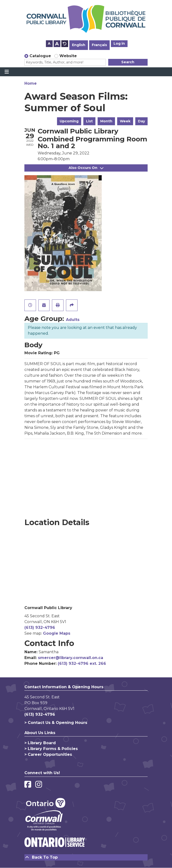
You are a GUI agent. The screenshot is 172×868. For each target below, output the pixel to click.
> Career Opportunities (48, 754)
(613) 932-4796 (40, 628)
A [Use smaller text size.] (49, 43)
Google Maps (57, 633)
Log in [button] (119, 43)
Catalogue (40, 56)
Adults (73, 320)
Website (68, 56)
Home (31, 83)
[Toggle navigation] (7, 72)
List (89, 121)
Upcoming (69, 121)
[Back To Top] (86, 857)
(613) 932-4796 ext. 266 (82, 663)
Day (141, 121)
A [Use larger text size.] (57, 44)
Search (128, 62)
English (79, 45)
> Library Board (40, 743)
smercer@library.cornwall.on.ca (71, 658)
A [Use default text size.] (65, 44)
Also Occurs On (86, 168)
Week (125, 121)
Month (106, 121)
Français (99, 45)
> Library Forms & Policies (51, 749)
